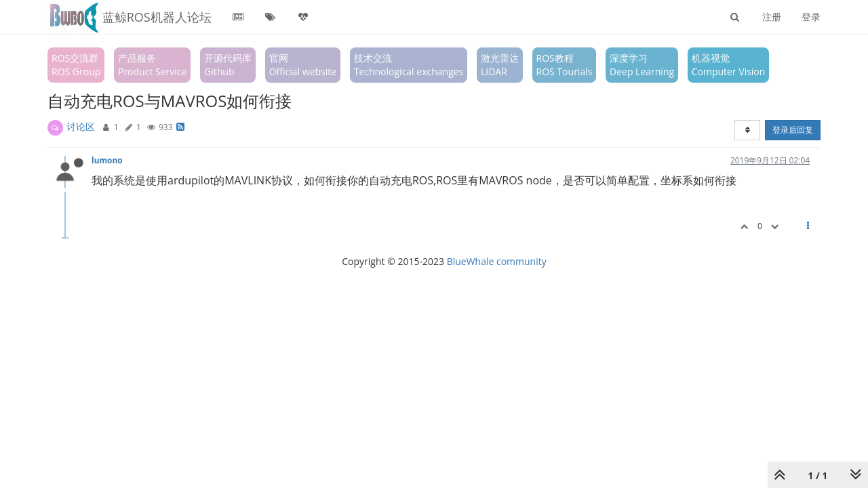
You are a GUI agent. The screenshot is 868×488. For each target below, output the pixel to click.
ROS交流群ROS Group (76, 65)
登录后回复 (793, 130)
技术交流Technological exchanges (409, 65)
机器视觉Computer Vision (729, 65)
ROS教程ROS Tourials (565, 65)
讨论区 (81, 126)
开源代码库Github (228, 65)
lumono (107, 160)
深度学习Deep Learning (642, 65)
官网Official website (303, 65)
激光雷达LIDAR (500, 65)
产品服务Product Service (152, 65)
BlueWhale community (497, 261)
